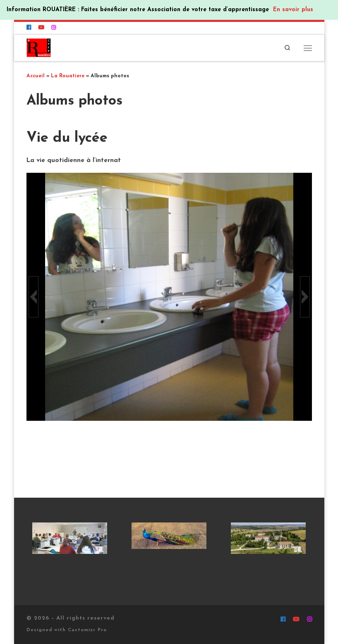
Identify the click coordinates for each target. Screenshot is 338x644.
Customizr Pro (87, 630)
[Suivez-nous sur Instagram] (54, 28)
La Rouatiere (68, 76)
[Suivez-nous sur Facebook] (29, 28)
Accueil (36, 76)
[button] (34, 297)
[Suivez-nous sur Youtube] (41, 28)
